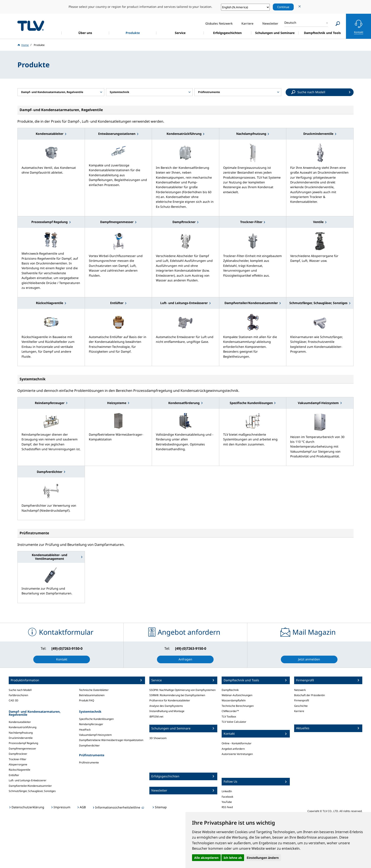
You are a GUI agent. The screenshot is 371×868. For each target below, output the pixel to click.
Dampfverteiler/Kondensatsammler (30, 786)
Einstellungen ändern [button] (263, 858)
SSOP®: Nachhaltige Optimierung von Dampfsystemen (182, 690)
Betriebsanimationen (92, 695)
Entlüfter (14, 775)
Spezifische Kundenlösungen (96, 719)
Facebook (227, 797)
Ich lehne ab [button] (233, 858)
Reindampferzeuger (91, 724)
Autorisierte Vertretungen (237, 754)
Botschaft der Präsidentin (309, 695)
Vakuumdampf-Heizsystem (95, 735)
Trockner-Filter (18, 759)
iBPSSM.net (156, 717)
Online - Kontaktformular (237, 743)
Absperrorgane (18, 764)
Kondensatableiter (20, 722)
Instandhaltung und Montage (167, 711)
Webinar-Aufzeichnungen (237, 695)
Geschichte (301, 706)
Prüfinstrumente (89, 762)
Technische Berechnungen (238, 706)
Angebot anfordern (233, 749)
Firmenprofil (302, 700)
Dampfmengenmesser (22, 749)
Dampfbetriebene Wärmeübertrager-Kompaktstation (111, 740)
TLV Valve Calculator (234, 722)
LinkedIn (227, 791)
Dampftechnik (230, 690)
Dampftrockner (18, 754)
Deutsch (290, 23)
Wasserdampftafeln (234, 700)
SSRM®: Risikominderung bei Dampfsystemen (177, 695)
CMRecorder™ (230, 711)
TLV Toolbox (229, 717)
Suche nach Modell (20, 690)
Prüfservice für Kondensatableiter (170, 700)
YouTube (227, 802)
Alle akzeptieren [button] (206, 858)
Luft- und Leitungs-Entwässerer (28, 780)
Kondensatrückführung (23, 727)
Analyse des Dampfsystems (166, 706)
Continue (283, 7)
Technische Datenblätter (94, 690)
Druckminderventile (21, 738)
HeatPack (85, 730)
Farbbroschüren (18, 695)
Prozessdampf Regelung (23, 743)
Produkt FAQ (87, 700)
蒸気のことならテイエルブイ (31, 26)
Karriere (299, 711)
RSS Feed (227, 807)
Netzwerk (300, 690)
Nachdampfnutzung (21, 733)
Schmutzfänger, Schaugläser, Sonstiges (32, 791)
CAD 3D (13, 700)
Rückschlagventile (19, 770)
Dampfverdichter (89, 745)
